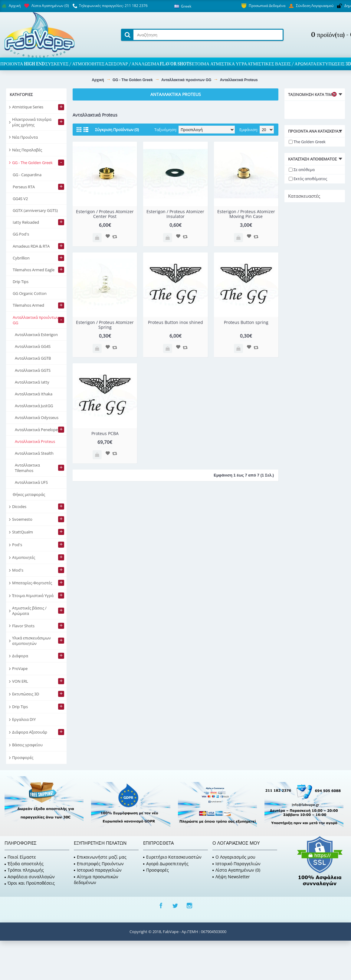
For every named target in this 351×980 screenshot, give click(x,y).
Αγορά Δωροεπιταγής (166, 864)
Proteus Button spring (246, 322)
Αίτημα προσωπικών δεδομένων (96, 880)
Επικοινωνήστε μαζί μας (100, 857)
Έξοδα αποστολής (24, 864)
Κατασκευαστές (304, 196)
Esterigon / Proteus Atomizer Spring (105, 325)
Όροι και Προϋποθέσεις (30, 883)
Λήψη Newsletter (231, 877)
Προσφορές (156, 870)
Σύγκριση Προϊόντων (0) (117, 130)
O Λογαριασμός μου (234, 857)
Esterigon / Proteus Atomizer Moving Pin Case (246, 214)
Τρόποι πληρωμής (24, 870)
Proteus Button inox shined (175, 322)
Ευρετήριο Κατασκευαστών (172, 857)
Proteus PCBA (105, 433)
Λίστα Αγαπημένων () (236, 870)
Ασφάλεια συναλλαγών (30, 877)
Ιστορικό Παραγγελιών (236, 864)
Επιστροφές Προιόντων (99, 864)
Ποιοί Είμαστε (20, 857)
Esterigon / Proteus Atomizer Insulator (175, 214)
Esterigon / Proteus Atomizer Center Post (105, 214)
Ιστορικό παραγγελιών (98, 870)
